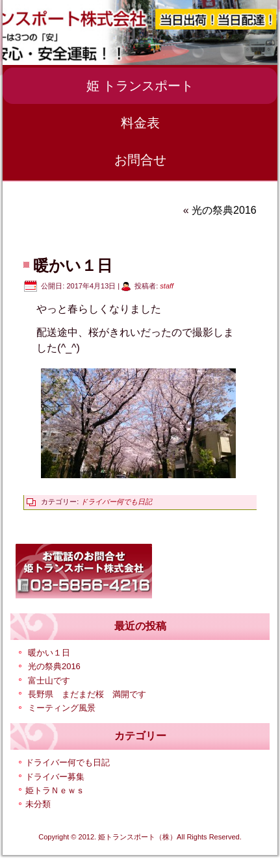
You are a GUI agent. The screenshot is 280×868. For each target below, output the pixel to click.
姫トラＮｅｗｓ (55, 790)
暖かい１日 (49, 653)
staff (167, 286)
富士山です (49, 681)
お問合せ (140, 160)
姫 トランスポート (140, 86)
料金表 (140, 123)
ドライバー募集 (55, 777)
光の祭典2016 (224, 210)
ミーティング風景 (62, 708)
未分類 (38, 804)
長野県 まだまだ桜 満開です (87, 694)
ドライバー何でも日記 (116, 502)
